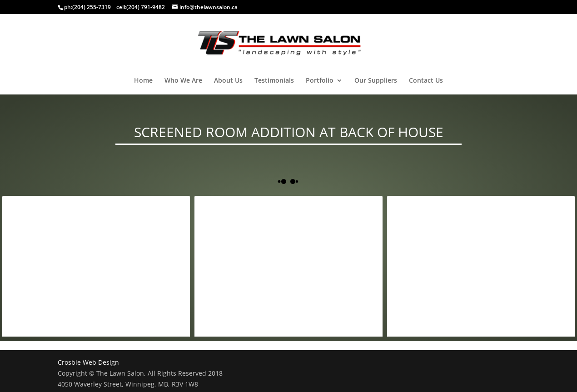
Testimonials (274, 81)
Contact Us (426, 81)
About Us (228, 81)
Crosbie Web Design (88, 362)
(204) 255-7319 (92, 7)
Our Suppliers (376, 81)
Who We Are (183, 81)
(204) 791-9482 (146, 7)
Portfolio (320, 81)
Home (143, 81)
